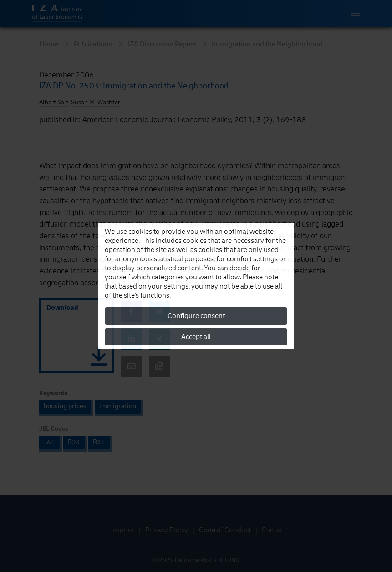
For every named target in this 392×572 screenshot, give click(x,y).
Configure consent (196, 316)
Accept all (196, 337)
